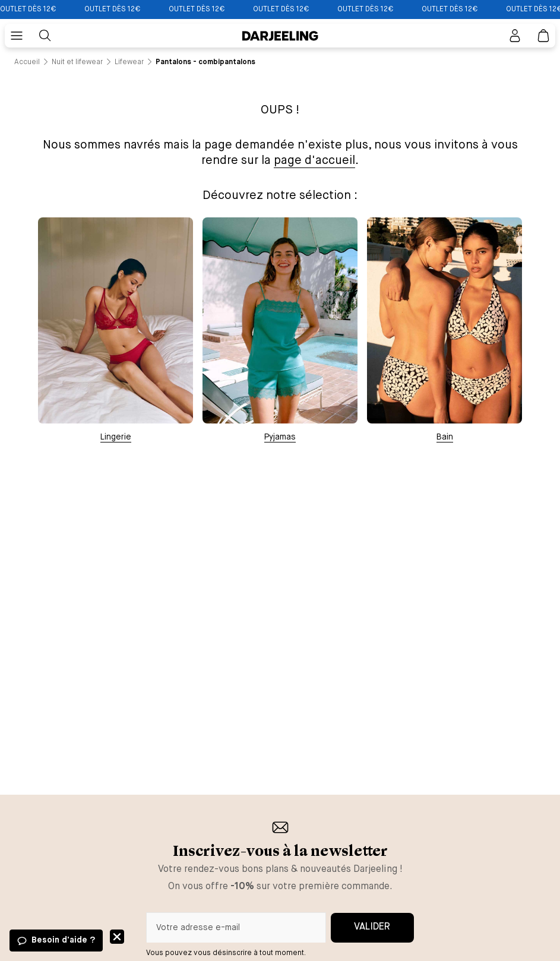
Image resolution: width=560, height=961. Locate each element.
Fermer (117, 937)
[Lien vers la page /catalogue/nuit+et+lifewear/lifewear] (129, 62)
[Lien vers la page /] (27, 62)
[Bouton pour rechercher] (45, 36)
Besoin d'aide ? (63, 940)
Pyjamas (280, 437)
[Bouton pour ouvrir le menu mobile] (17, 36)
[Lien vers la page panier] (543, 36)
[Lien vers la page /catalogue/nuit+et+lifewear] (77, 62)
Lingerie (116, 437)
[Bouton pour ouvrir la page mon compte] (515, 36)
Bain (445, 437)
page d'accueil (314, 161)
